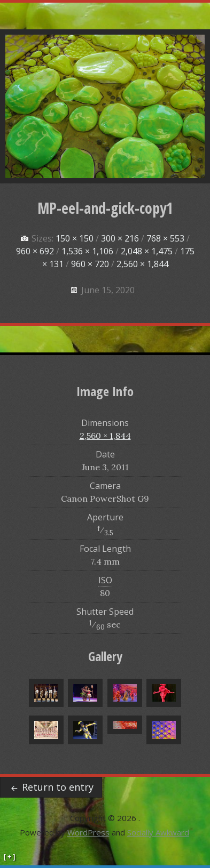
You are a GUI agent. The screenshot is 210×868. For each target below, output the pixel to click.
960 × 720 (90, 264)
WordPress (88, 832)
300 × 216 (120, 238)
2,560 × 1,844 (142, 264)
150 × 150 (75, 238)
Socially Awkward (158, 832)
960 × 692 (35, 251)
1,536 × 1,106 (87, 251)
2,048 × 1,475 (147, 251)
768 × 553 (165, 238)
